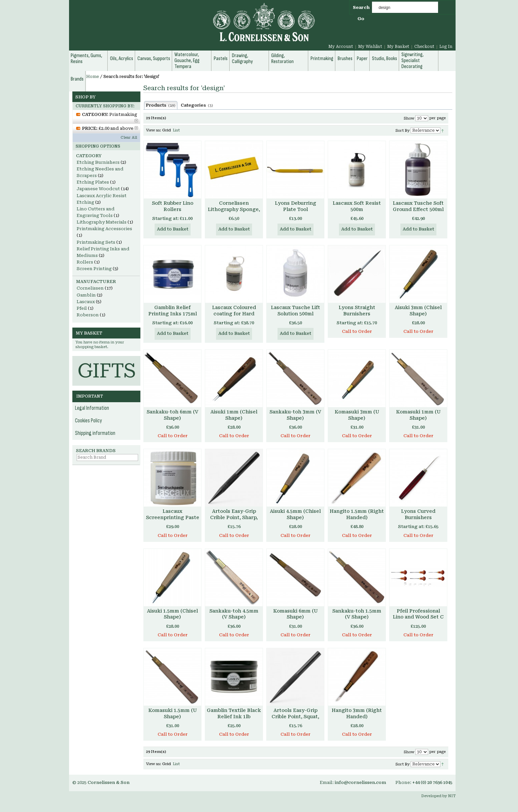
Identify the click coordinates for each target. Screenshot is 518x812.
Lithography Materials (102, 222)
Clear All (129, 138)
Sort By (403, 131)
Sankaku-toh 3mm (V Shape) (295, 415)
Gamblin (86, 295)
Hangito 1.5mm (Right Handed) (357, 514)
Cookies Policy (89, 421)
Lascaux (86, 302)
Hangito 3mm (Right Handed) (357, 713)
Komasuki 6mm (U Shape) (296, 614)
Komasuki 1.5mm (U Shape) (173, 713)
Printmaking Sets (96, 242)
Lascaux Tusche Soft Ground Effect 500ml (418, 206)
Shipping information (95, 433)
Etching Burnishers (98, 162)
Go (361, 19)
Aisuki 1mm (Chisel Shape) (234, 415)
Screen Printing (94, 269)
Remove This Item (136, 121)
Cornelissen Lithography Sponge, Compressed (234, 209)
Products (161, 105)
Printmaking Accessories (104, 229)
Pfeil (82, 308)
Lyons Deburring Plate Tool (296, 206)
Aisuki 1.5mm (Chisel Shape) (172, 614)
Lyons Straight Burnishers (357, 311)
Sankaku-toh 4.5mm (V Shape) (234, 614)
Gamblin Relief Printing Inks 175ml (173, 311)
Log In (446, 47)
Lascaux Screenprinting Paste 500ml (173, 517)
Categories (197, 105)
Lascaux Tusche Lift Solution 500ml (296, 311)
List (176, 130)
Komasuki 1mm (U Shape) (418, 415)
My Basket (398, 47)
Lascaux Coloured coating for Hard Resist (234, 314)
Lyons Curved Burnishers (418, 514)
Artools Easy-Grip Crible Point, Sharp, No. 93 (234, 517)
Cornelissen (90, 288)
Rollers (85, 262)
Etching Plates (93, 182)
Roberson (88, 315)
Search (361, 7)
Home (93, 77)
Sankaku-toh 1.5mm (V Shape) (357, 614)
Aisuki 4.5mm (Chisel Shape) (295, 514)
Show (409, 118)
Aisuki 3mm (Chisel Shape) (418, 311)
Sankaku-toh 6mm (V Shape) (172, 415)
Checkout (424, 47)
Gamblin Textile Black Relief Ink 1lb (234, 713)
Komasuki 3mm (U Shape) (357, 415)
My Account (341, 47)
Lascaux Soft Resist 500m (357, 206)
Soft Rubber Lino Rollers (173, 206)
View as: (154, 130)
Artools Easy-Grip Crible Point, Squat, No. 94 (295, 717)
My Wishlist (370, 47)
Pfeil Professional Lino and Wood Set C (418, 614)
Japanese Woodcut (98, 189)
